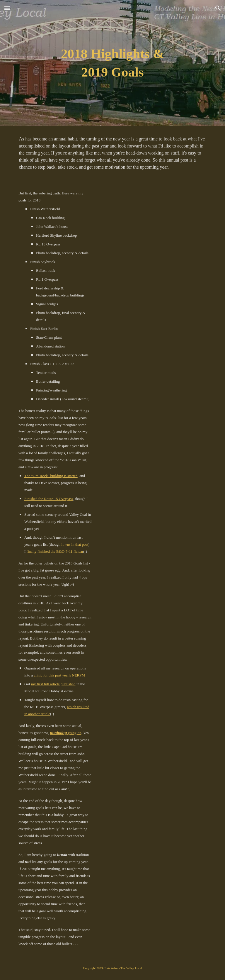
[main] (112, 63)
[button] (7, 8)
